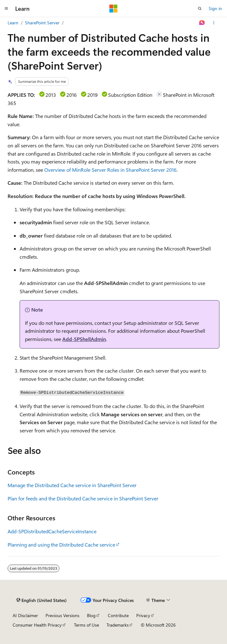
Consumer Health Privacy (37, 625)
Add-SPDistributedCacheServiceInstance (52, 531)
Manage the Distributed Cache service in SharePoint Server (72, 485)
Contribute (118, 615)
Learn (13, 23)
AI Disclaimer (25, 615)
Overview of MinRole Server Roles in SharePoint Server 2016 (110, 170)
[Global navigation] (6, 9)
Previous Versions (62, 615)
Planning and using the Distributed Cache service (61, 545)
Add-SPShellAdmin (84, 339)
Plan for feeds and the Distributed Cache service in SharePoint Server (83, 498)
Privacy (143, 615)
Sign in (215, 8)
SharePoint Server (42, 23)
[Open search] (200, 9)
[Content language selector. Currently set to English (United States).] (42, 600)
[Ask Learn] (202, 23)
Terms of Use (86, 625)
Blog (91, 615)
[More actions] (214, 23)
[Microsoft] (113, 9)
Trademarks (118, 625)
